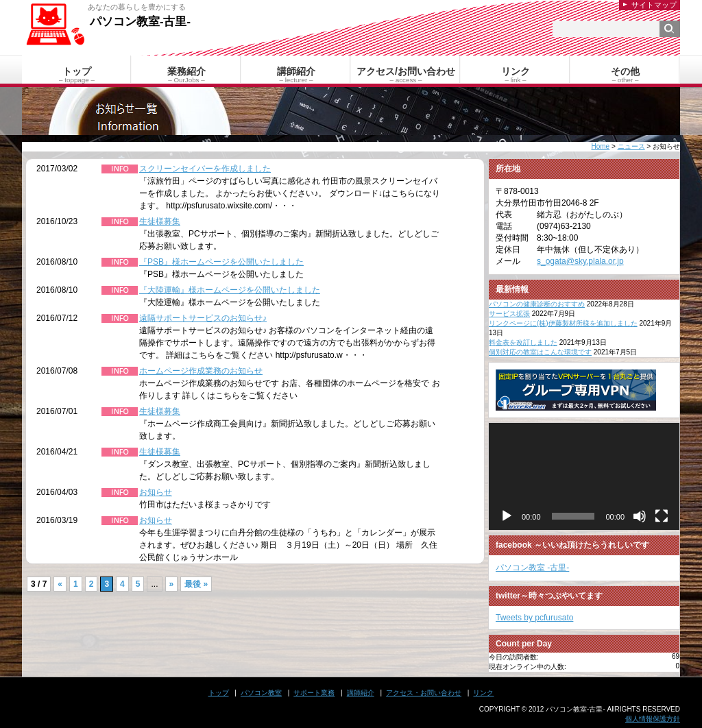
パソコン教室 (261, 693)
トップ (219, 693)
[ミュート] (640, 516)
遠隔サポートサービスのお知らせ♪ (203, 318)
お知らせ (156, 492)
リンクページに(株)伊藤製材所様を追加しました (563, 323)
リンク (483, 693)
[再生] (507, 516)
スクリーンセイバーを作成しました (205, 169)
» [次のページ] (172, 584)
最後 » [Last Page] (196, 584)
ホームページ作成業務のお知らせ (201, 371)
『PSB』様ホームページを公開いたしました (221, 262)
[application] (584, 476)
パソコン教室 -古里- (532, 568)
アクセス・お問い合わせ (424, 693)
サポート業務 (314, 693)
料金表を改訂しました (523, 342)
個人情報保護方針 (653, 719)
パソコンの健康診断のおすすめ (537, 304)
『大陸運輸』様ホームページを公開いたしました (230, 290)
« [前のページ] (60, 584)
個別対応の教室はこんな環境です (540, 352)
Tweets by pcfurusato (534, 618)
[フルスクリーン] (662, 516)
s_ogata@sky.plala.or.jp (580, 261)
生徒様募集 (160, 221)
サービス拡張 (509, 314)
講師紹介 (361, 693)
